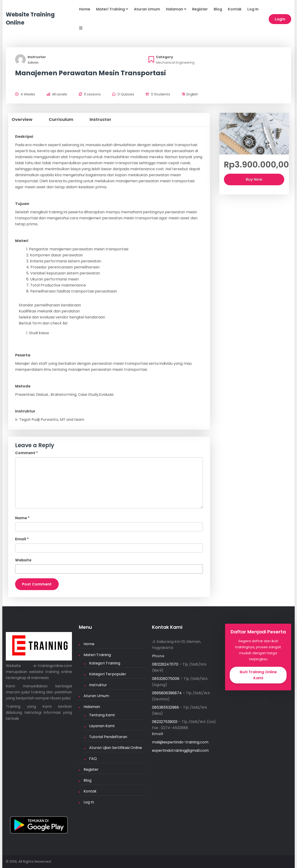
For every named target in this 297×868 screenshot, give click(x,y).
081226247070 (165, 664)
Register (200, 9)
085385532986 (165, 707)
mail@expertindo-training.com (180, 742)
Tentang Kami (102, 715)
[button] (78, 28)
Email (22, 539)
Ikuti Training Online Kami (258, 675)
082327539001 (165, 722)
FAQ (93, 759)
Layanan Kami (102, 726)
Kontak (235, 9)
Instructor (37, 57)
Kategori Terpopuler (108, 674)
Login (280, 19)
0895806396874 (167, 693)
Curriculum (61, 119)
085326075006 (166, 679)
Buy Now (254, 179)
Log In (253, 9)
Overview (22, 119)
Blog (218, 9)
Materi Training (112, 9)
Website (23, 560)
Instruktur (98, 685)
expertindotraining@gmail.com (180, 750)
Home (85, 9)
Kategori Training (105, 663)
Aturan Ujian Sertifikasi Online (116, 748)
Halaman (176, 9)
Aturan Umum (147, 9)
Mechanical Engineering (175, 63)
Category (165, 57)
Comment (27, 453)
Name (22, 518)
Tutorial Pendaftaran (108, 737)
